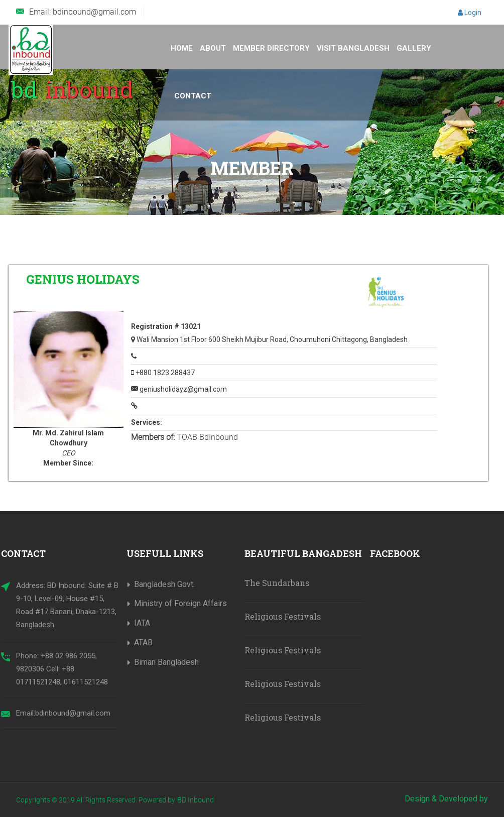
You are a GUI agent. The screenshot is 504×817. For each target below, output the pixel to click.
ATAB (143, 643)
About (213, 48)
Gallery (414, 48)
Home (182, 48)
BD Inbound (196, 800)
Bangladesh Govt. (164, 584)
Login (470, 13)
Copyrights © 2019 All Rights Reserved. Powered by (96, 800)
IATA (142, 623)
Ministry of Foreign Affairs (180, 603)
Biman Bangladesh (166, 662)
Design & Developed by (446, 799)
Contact (193, 96)
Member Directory (271, 48)
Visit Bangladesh (353, 48)
